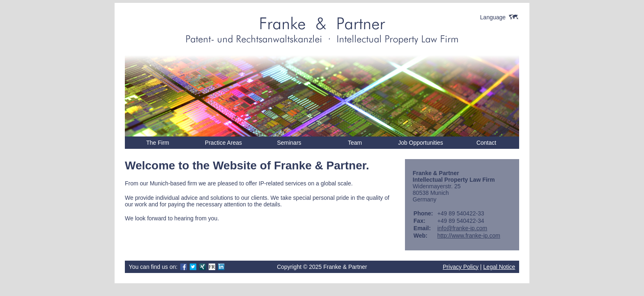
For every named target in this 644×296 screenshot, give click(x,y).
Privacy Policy (461, 267)
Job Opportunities (421, 143)
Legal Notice (499, 267)
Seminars (289, 143)
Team (355, 143)
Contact (486, 143)
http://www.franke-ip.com (469, 236)
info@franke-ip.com (462, 228)
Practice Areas (223, 143)
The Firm (158, 143)
